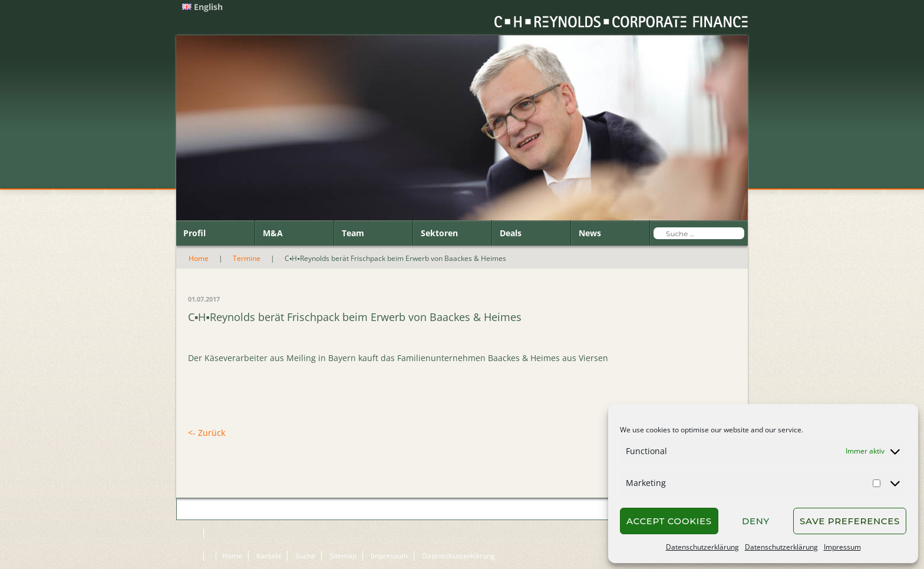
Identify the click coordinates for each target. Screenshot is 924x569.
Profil (194, 233)
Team (353, 233)
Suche (305, 556)
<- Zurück (207, 433)
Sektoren (439, 233)
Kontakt (269, 556)
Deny (756, 521)
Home (199, 258)
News (590, 233)
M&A (273, 233)
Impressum (842, 547)
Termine (247, 258)
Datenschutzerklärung (702, 547)
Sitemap (343, 556)
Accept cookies (669, 521)
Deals (511, 233)
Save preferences (850, 521)
